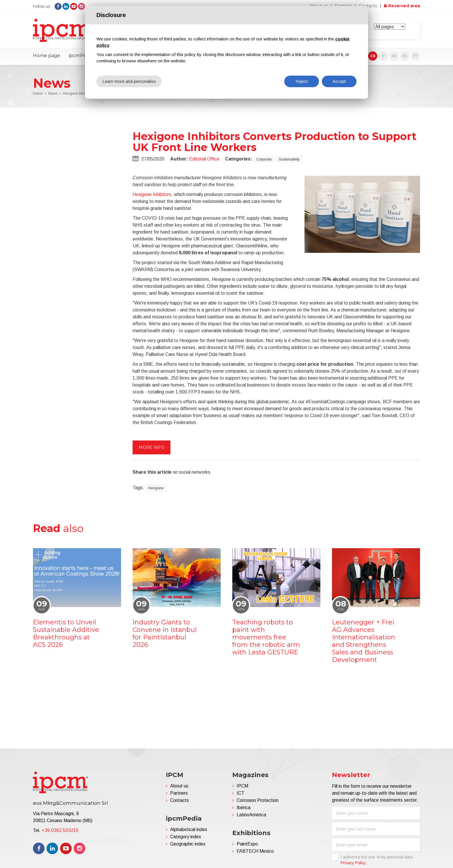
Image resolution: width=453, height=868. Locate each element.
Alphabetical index (189, 829)
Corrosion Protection (258, 800)
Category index (186, 837)
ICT (241, 793)
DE (394, 56)
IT (383, 56)
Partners (179, 793)
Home (38, 94)
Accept (339, 81)
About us (179, 786)
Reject (302, 81)
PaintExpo (247, 844)
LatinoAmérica (251, 815)
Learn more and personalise (129, 81)
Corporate (264, 159)
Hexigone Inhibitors (152, 194)
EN (373, 56)
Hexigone (156, 488)
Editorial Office (204, 159)
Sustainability (289, 159)
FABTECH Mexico (255, 851)
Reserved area (404, 6)
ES (405, 56)
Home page (47, 56)
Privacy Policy (353, 863)
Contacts (368, 6)
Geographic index (188, 844)
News (53, 94)
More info (152, 447)
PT (416, 56)
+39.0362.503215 (60, 830)
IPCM (242, 786)
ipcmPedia (81, 56)
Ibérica (244, 808)
